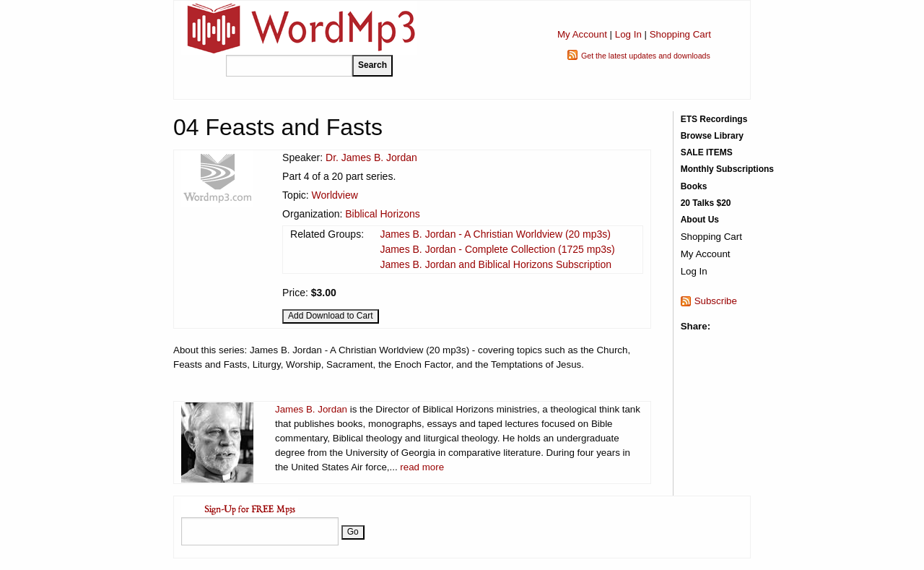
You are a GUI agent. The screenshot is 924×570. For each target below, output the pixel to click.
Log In (628, 34)
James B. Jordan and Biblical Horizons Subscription (496, 264)
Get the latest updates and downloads (646, 56)
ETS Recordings (714, 119)
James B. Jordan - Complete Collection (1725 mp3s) (497, 249)
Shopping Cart (680, 34)
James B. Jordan (311, 409)
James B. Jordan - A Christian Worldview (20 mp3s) (495, 234)
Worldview (335, 195)
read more (422, 467)
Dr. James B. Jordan (371, 157)
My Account (582, 34)
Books (694, 186)
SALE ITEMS (707, 152)
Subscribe (716, 301)
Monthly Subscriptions (727, 169)
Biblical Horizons (382, 214)
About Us (700, 220)
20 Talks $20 (706, 203)
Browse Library (712, 136)
